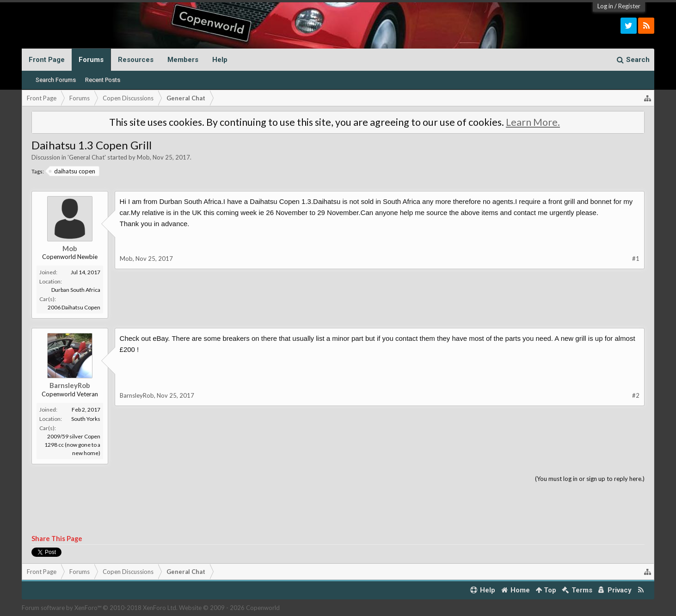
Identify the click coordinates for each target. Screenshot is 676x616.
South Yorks (86, 419)
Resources (136, 60)
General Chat (87, 157)
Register (629, 6)
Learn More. (533, 122)
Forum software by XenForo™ (100, 608)
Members (183, 60)
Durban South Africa (76, 290)
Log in (605, 6)
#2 (636, 395)
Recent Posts (103, 80)
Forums (91, 60)
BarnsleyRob (70, 385)
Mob (143, 157)
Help (220, 60)
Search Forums (56, 80)
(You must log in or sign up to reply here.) (590, 479)
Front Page (47, 60)
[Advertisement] (338, 509)
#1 (636, 259)
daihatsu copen (72, 171)
